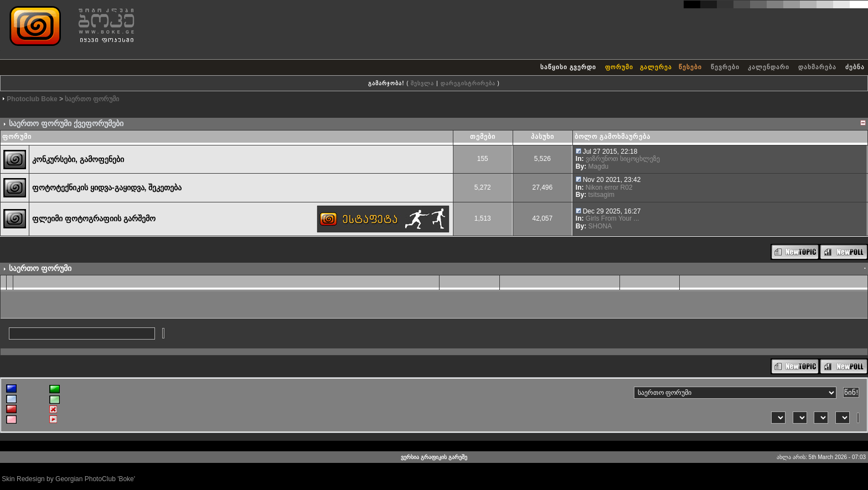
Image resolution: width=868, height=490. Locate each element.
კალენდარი (769, 67)
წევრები (725, 67)
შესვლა (422, 83)
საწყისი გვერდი (568, 67)
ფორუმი (619, 67)
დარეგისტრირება (468, 83)
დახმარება (817, 67)
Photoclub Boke (32, 99)
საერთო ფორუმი (92, 99)
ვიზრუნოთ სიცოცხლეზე (623, 159)
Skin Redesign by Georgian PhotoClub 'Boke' (68, 479)
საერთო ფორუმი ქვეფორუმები (66, 123)
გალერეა (656, 67)
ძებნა (855, 67)
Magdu (599, 166)
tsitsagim (601, 195)
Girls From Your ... (613, 218)
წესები (690, 67)
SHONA (600, 226)
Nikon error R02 (609, 187)
